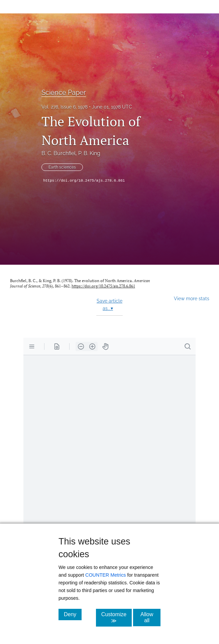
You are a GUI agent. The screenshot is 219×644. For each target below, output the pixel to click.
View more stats (192, 298)
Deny (73, 614)
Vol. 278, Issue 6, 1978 (65, 107)
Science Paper (64, 92)
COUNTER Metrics (106, 575)
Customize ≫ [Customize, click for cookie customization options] (117, 618)
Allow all (150, 617)
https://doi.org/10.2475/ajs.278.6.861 (84, 181)
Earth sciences (62, 167)
